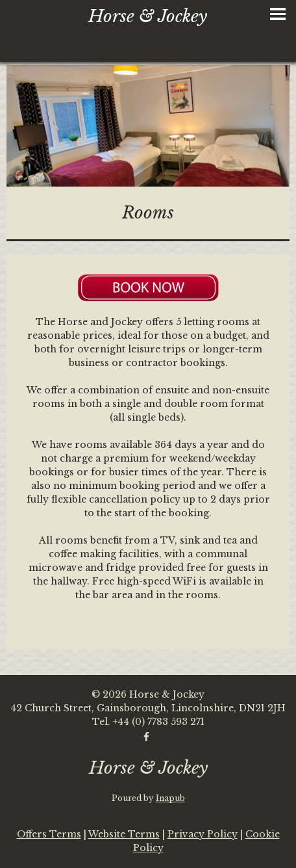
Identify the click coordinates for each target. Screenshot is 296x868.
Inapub (170, 798)
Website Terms (124, 834)
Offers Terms (49, 834)
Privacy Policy (203, 834)
